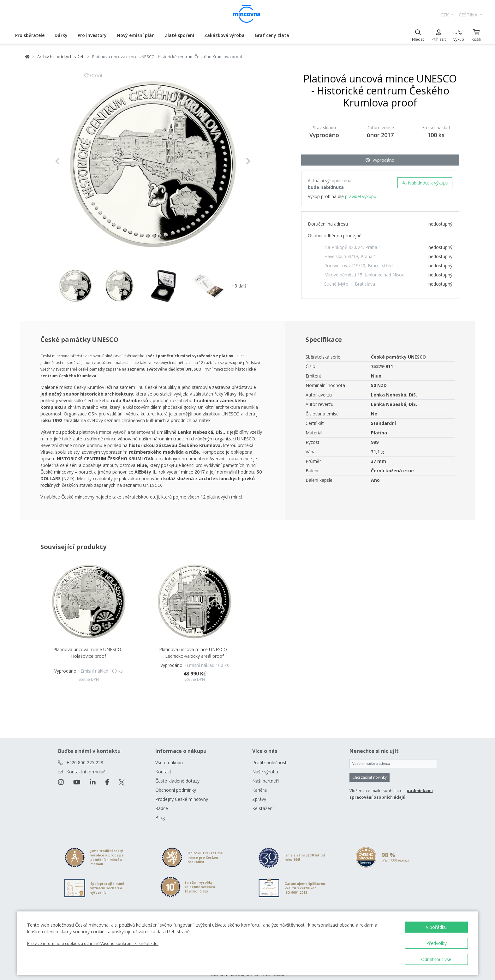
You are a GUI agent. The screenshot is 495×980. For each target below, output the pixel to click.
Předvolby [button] (436, 943)
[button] (70, 161)
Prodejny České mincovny (182, 792)
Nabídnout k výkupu (425, 183)
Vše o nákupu (169, 755)
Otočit (93, 78)
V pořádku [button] (436, 927)
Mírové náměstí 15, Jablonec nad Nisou (364, 275)
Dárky (61, 35)
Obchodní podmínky (176, 782)
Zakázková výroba (224, 35)
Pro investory (92, 35)
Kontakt (163, 764)
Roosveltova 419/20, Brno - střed (358, 266)
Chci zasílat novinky (370, 770)
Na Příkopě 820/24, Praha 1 (353, 247)
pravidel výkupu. (361, 196)
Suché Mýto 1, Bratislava (350, 284)
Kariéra (259, 782)
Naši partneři (265, 773)
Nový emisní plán (136, 35)
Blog (160, 810)
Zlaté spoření (179, 35)
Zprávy (259, 792)
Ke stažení (263, 801)
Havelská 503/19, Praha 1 (350, 256)
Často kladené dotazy (177, 773)
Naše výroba (265, 764)
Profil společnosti (270, 755)
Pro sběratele (30, 35)
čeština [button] (469, 15)
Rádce (162, 801)
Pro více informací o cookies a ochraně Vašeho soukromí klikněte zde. (93, 943)
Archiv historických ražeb (61, 57)
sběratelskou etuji (141, 497)
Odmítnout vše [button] (436, 959)
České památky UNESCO (398, 357)
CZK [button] (445, 15)
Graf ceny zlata (272, 35)
